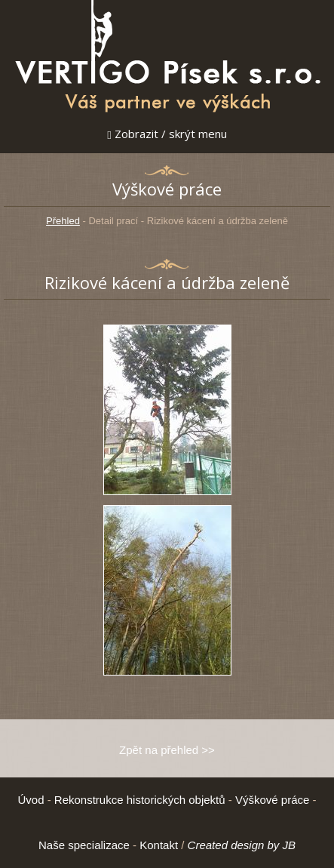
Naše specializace (84, 845)
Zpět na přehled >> (167, 750)
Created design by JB (242, 845)
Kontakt (159, 845)
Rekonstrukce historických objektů (140, 800)
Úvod (31, 800)
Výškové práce (272, 800)
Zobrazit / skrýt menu (167, 134)
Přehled (63, 221)
